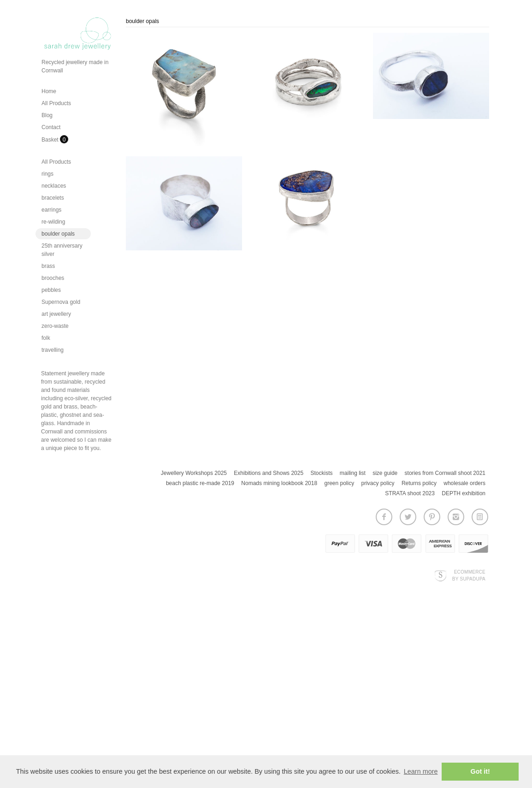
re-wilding (53, 222)
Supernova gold (61, 302)
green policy (339, 483)
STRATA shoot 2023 (410, 493)
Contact (51, 127)
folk (46, 338)
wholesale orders (464, 483)
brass (48, 266)
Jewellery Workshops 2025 (194, 473)
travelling (53, 350)
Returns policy (419, 483)
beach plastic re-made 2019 (200, 483)
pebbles (51, 290)
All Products (56, 103)
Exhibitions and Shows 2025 (269, 473)
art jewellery (56, 314)
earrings (51, 210)
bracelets (53, 198)
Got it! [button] (480, 771)
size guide (385, 473)
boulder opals (58, 234)
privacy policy (378, 483)
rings (47, 174)
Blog (47, 115)
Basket (51, 140)
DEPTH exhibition (464, 493)
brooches (53, 278)
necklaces (54, 186)
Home (49, 91)
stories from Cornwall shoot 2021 (445, 473)
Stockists (321, 473)
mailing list (353, 473)
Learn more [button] (421, 771)
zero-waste (55, 326)
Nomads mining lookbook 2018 (279, 483)
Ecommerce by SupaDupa (469, 575)
